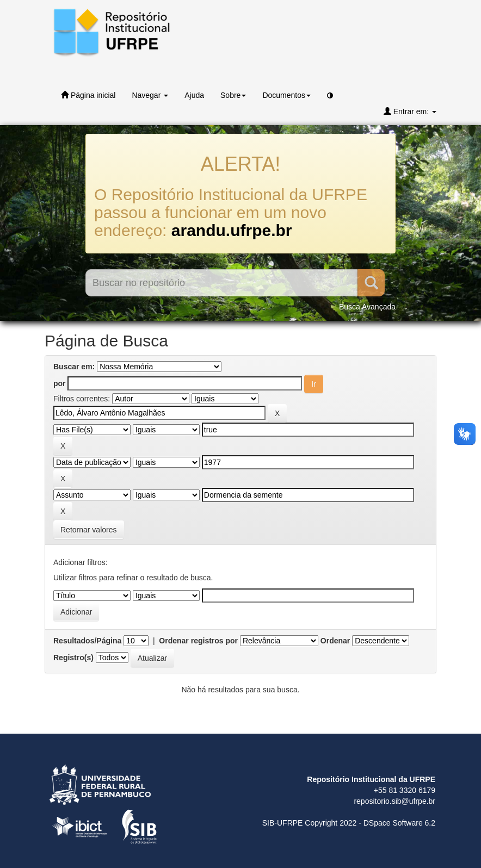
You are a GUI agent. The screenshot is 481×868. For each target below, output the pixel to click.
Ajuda (194, 95)
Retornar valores (89, 530)
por (60, 383)
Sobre (233, 95)
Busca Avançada (367, 307)
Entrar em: (410, 111)
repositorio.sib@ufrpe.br (394, 801)
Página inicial (88, 95)
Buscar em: (74, 367)
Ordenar (335, 641)
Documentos (286, 95)
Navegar (150, 95)
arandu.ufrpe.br (232, 230)
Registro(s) (73, 658)
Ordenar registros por (198, 641)
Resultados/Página (87, 641)
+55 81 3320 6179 (405, 790)
